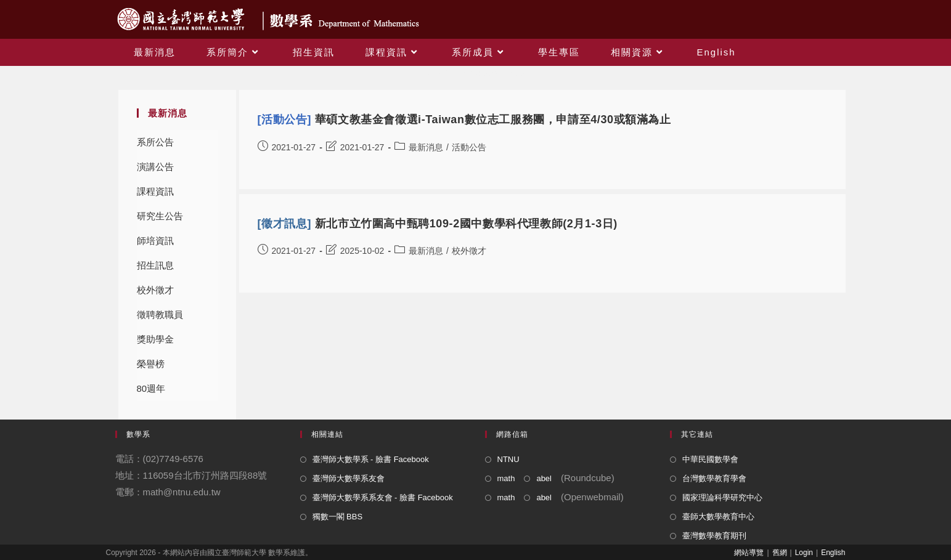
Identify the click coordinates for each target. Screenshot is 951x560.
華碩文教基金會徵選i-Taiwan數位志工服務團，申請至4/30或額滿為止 (464, 120)
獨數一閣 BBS (338, 517)
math (506, 478)
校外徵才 (155, 290)
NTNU (508, 459)
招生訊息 (155, 265)
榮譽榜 (151, 364)
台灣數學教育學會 (714, 478)
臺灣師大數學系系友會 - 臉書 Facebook (383, 497)
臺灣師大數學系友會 (349, 478)
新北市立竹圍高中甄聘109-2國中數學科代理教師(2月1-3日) (438, 224)
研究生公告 (160, 216)
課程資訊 (155, 191)
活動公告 (469, 147)
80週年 (151, 388)
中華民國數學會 (710, 459)
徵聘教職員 (160, 314)
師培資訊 (155, 241)
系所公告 (155, 142)
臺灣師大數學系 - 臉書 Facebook (371, 459)
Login (804, 553)
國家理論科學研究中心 (722, 497)
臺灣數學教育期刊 (714, 536)
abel (544, 478)
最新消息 (426, 147)
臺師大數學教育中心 (718, 517)
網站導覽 (749, 553)
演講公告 (155, 167)
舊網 (780, 553)
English (833, 553)
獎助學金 (155, 339)
